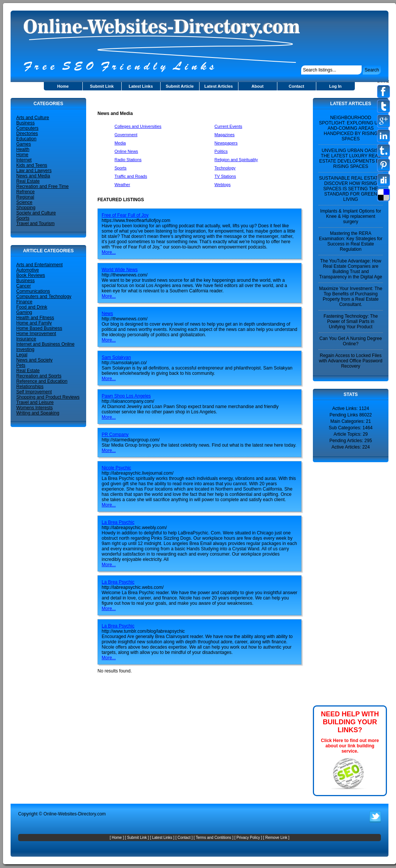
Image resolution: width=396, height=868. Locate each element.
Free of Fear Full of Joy (125, 215)
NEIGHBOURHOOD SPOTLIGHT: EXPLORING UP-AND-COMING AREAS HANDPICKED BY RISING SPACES (350, 128)
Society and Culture (36, 213)
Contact (296, 86)
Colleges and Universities (138, 126)
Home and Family (34, 323)
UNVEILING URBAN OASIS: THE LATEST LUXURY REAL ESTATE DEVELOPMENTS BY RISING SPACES (351, 158)
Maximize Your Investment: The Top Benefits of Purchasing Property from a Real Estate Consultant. (350, 297)
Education (26, 139)
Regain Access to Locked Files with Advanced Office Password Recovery (351, 361)
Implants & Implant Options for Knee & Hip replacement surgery (350, 216)
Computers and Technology (44, 297)
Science (24, 202)
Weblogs (223, 185)
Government (126, 135)
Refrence (26, 192)
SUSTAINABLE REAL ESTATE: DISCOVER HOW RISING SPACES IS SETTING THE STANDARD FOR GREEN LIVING (351, 189)
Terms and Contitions (213, 838)
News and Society (34, 360)
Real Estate (28, 181)
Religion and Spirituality (236, 160)
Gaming (24, 312)
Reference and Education (42, 381)
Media (120, 143)
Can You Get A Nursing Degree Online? (350, 341)
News (107, 314)
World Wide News (120, 270)
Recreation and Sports (39, 376)
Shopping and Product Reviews (48, 397)
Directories (27, 134)
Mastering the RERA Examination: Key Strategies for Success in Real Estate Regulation (351, 241)
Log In (335, 86)
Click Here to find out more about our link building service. (350, 746)
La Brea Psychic (118, 522)
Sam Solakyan (116, 357)
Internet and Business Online (45, 344)
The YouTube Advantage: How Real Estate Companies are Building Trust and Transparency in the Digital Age (351, 269)
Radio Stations (128, 160)
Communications (33, 291)
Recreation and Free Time (43, 186)
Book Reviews (31, 275)
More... (109, 252)
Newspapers (226, 143)
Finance (24, 302)
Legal (22, 355)
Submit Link (102, 86)
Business (26, 123)
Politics (221, 151)
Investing (25, 349)
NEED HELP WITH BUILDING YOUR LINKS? (350, 722)
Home (63, 86)
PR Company (115, 435)
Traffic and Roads (131, 176)
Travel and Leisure (35, 402)
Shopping (26, 208)
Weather (122, 185)
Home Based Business (39, 328)
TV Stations (225, 176)
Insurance (26, 339)
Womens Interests (34, 408)
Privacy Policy (248, 838)
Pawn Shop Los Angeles (126, 396)
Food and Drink (32, 307)
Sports (23, 218)
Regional (25, 197)
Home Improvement (36, 334)
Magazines (225, 135)
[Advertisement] (186, 101)
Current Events (228, 126)
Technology (225, 168)
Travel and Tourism (35, 224)
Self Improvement (34, 392)
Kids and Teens (32, 165)
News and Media (33, 176)
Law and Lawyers (34, 171)
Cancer (24, 286)
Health (23, 149)
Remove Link (276, 838)
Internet (24, 160)
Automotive (28, 270)
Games (24, 144)
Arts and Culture (33, 118)
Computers (27, 128)
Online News (126, 151)
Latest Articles (219, 86)
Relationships (30, 387)
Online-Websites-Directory (70, 814)
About (258, 86)
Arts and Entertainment (39, 265)
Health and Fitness (35, 318)
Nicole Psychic (116, 468)
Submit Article (179, 86)
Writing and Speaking (38, 413)
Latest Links (141, 86)
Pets (21, 365)
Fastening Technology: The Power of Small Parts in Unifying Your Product (351, 321)
